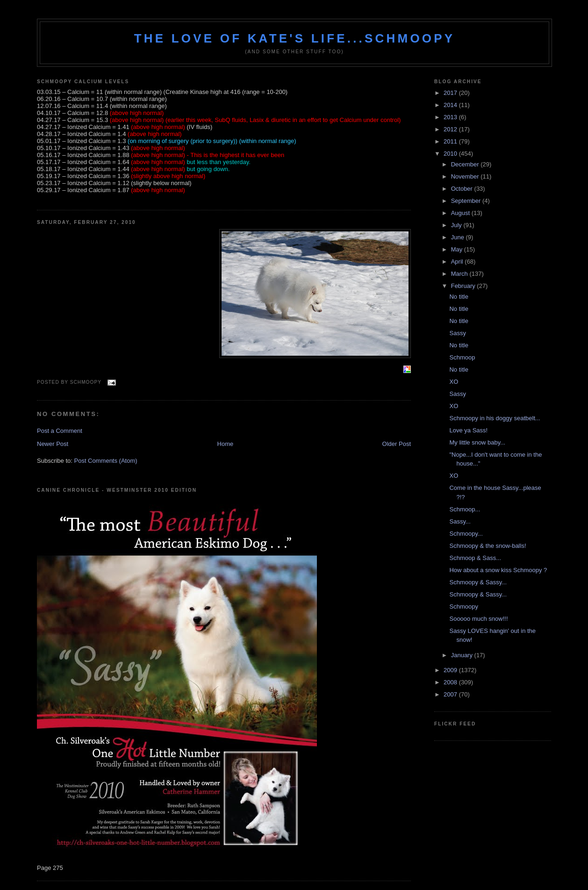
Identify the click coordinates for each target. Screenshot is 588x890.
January (463, 655)
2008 (451, 682)
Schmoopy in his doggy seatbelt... (495, 418)
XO (454, 382)
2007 (451, 694)
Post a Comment (60, 431)
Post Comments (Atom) (106, 461)
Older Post (397, 444)
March (460, 274)
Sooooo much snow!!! (478, 619)
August (461, 213)
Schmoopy (463, 606)
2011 (451, 141)
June (459, 237)
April (458, 262)
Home (226, 444)
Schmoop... (465, 509)
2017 (451, 93)
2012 (451, 129)
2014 (451, 105)
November (466, 176)
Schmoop (462, 357)
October (463, 189)
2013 (451, 117)
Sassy (457, 333)
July (457, 225)
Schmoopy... (466, 534)
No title (459, 297)
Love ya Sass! (468, 430)
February (464, 286)
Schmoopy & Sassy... (478, 582)
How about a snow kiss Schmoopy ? (498, 570)
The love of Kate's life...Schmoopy (295, 38)
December (466, 164)
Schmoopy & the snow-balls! (488, 546)
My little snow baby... (477, 442)
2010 (451, 154)
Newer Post (53, 444)
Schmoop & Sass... (475, 558)
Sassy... (460, 521)
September (467, 201)
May (458, 249)
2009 (451, 670)
